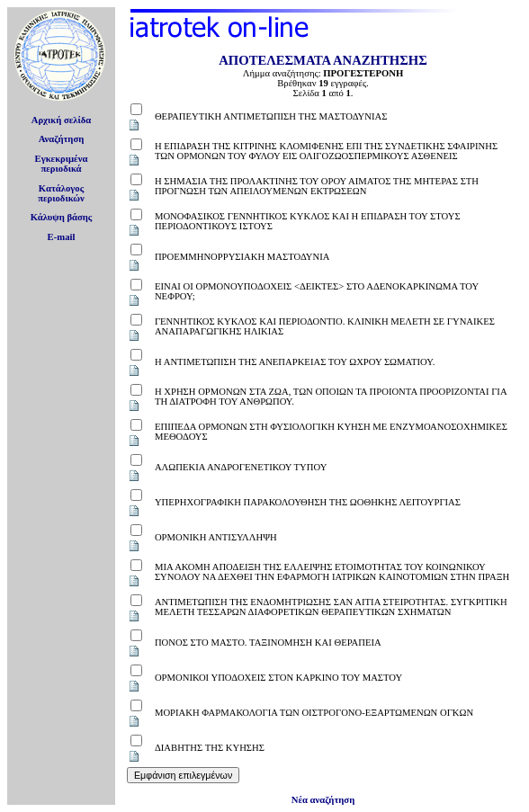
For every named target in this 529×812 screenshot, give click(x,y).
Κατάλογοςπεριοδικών (61, 193)
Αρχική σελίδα (62, 120)
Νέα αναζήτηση (323, 800)
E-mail (62, 237)
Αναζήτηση (62, 139)
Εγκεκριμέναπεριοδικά (62, 164)
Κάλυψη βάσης (62, 217)
